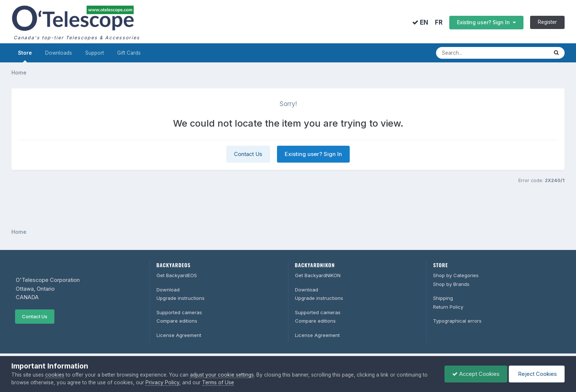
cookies (55, 375)
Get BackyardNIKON (318, 275)
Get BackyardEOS (177, 275)
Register (547, 22)
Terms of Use (218, 382)
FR (439, 23)
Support (95, 53)
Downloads (59, 53)
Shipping (443, 298)
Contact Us (248, 154)
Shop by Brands (451, 284)
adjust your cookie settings (222, 375)
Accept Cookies (476, 374)
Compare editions (177, 321)
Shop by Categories (456, 275)
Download (168, 290)
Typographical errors (457, 321)
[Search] (485, 53)
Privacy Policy (162, 382)
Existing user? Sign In (486, 22)
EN (420, 22)
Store (25, 56)
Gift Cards (129, 53)
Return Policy (448, 307)
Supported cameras (179, 312)
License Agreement (179, 335)
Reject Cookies (537, 374)
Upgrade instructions (181, 298)
